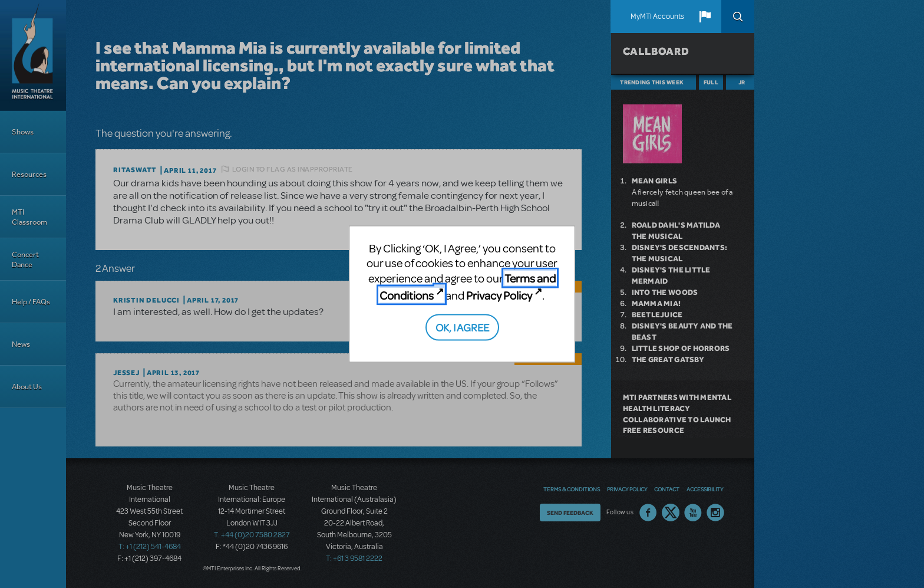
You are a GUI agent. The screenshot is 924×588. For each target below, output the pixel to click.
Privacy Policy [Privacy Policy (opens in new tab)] (499, 295)
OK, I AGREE (462, 326)
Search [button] (738, 17)
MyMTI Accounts (657, 17)
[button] (705, 17)
